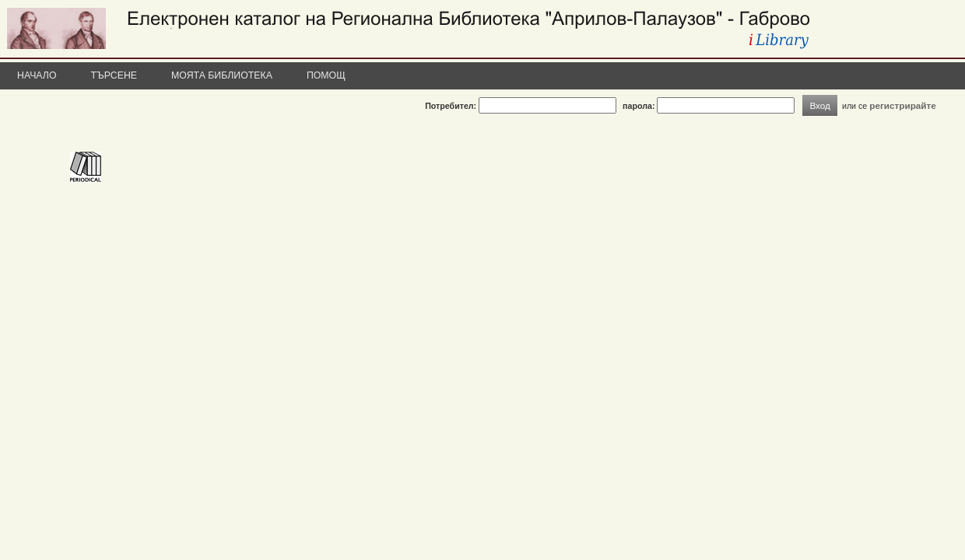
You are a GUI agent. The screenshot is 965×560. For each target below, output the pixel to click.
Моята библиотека (222, 75)
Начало (37, 75)
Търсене (114, 75)
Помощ (326, 75)
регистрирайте (903, 105)
